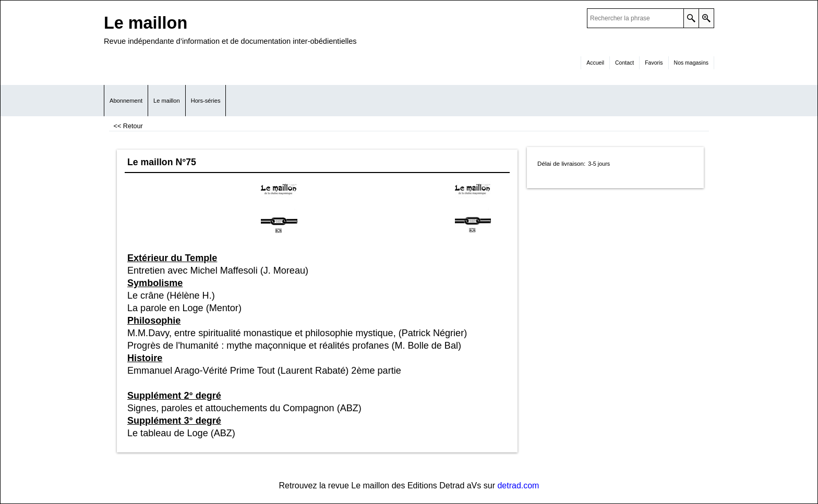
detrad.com (518, 485)
